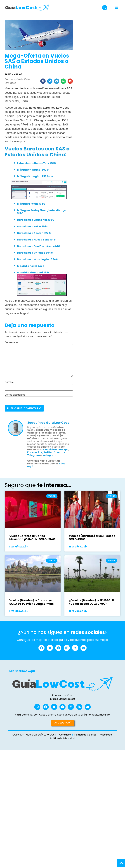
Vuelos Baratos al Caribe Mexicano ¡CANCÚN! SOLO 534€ (32, 538)
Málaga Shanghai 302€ (33, 170)
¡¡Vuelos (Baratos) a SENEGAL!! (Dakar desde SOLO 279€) (92, 602)
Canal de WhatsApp (56, 450)
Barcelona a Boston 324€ (34, 233)
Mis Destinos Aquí (22, 671)
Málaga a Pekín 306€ (31, 204)
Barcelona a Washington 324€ (38, 259)
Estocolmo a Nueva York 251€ (37, 163)
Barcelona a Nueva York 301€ (36, 240)
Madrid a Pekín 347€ (31, 266)
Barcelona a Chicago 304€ (35, 253)
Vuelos (18, 74)
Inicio (8, 74)
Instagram (49, 455)
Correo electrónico (15, 395)
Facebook (33, 452)
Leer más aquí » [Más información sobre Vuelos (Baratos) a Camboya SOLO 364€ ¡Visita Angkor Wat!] (19, 611)
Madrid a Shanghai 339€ (34, 273)
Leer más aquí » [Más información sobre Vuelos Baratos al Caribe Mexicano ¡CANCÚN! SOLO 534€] (19, 547)
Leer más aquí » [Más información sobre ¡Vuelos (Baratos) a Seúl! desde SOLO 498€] (78, 547)
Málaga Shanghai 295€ (33, 176)
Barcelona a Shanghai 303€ (36, 220)
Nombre (9, 382)
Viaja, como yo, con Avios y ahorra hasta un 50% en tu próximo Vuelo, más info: (63, 715)
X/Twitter (47, 452)
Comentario (12, 342)
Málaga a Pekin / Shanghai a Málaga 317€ (42, 212)
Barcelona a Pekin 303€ (33, 227)
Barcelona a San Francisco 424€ (39, 246)
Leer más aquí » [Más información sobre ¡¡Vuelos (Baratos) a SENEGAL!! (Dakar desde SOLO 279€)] (78, 611)
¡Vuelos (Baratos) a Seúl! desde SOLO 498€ (92, 538)
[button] (105, 8)
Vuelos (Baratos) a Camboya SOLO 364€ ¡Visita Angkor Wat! (32, 602)
